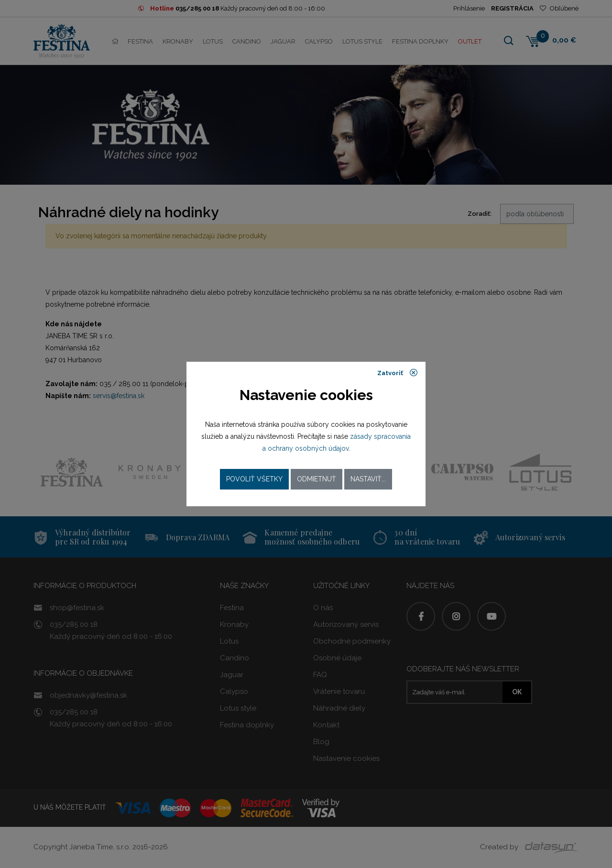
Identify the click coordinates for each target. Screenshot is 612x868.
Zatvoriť (398, 373)
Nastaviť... (368, 479)
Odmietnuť (317, 479)
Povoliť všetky (254, 479)
